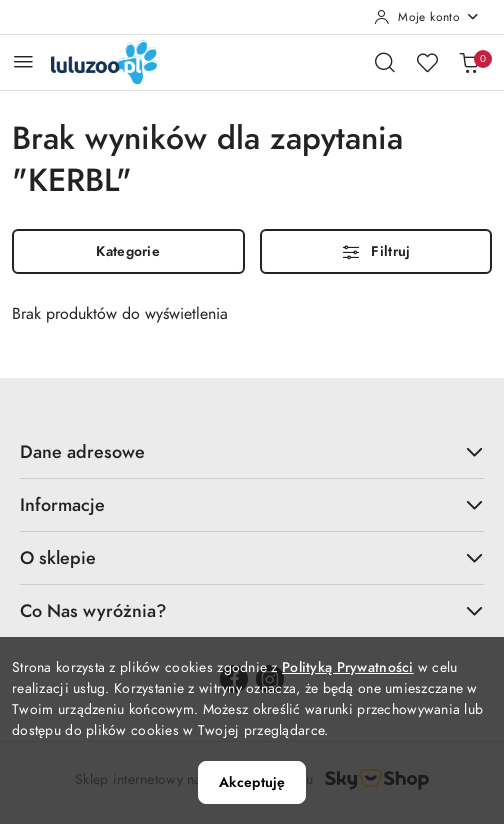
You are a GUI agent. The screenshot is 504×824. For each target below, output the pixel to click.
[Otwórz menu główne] (23, 61)
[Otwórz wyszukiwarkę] (385, 62)
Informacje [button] (252, 504)
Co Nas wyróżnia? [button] (252, 610)
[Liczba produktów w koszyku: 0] (469, 62)
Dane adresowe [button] (252, 451)
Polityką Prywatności (348, 667)
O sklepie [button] (252, 557)
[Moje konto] (427, 17)
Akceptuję (252, 782)
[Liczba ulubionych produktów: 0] (427, 62)
